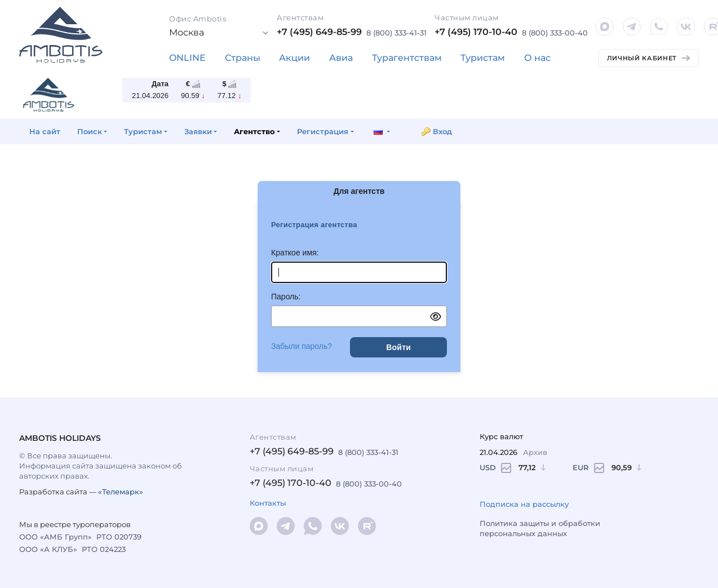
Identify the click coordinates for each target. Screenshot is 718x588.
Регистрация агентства (314, 225)
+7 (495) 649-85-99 (319, 32)
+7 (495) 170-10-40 (476, 32)
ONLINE (187, 58)
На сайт (45, 131)
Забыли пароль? (302, 346)
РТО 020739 (119, 537)
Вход (442, 131)
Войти (398, 347)
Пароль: (286, 297)
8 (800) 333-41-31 (396, 33)
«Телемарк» (121, 492)
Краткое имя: (295, 253)
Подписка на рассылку (524, 504)
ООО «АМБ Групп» (56, 537)
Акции (294, 58)
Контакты (268, 503)
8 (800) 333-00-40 (555, 33)
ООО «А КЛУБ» (48, 549)
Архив (535, 452)
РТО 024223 (104, 549)
